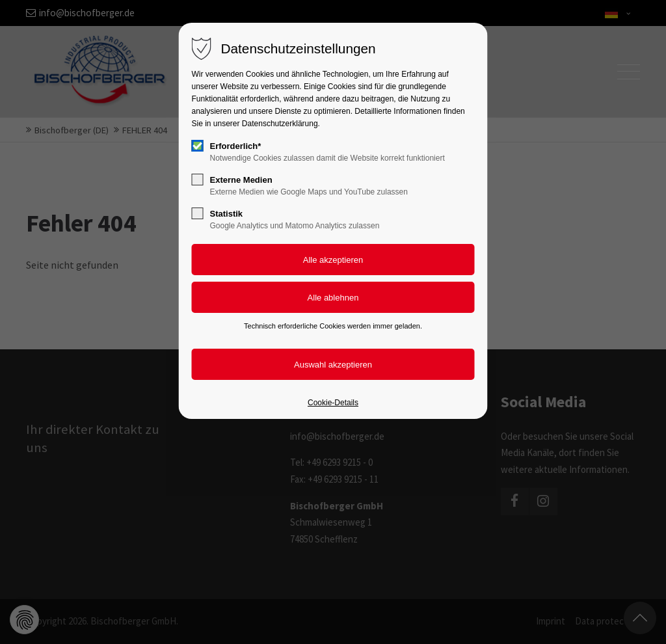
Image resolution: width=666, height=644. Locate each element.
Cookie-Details (333, 403)
